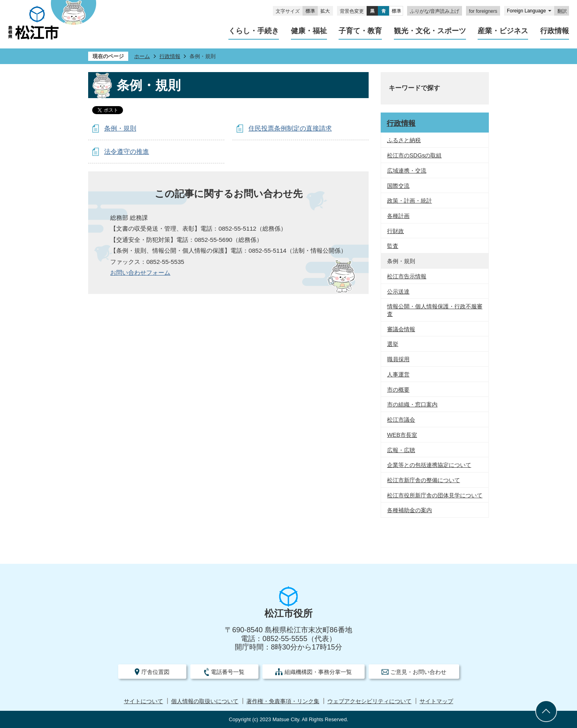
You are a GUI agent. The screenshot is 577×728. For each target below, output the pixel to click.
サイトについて (143, 701)
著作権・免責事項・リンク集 (283, 701)
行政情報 (170, 56)
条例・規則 (120, 128)
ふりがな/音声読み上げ (435, 11)
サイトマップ (436, 701)
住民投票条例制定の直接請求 (290, 128)
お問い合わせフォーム (140, 272)
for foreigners (483, 11)
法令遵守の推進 (127, 152)
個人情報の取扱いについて (205, 701)
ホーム (142, 56)
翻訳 (562, 11)
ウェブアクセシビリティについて (369, 701)
